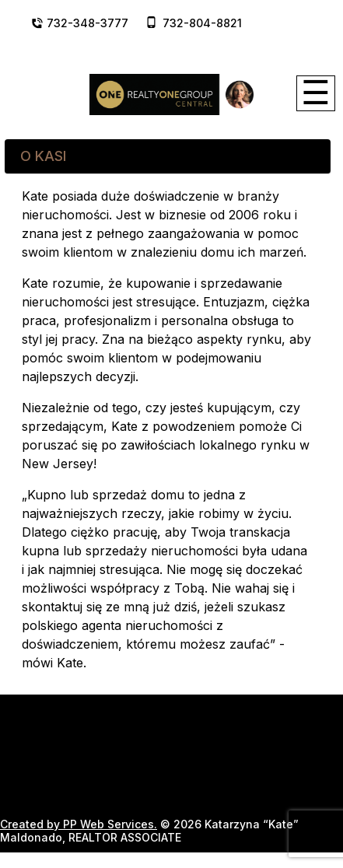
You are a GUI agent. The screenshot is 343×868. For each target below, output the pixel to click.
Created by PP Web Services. (79, 824)
